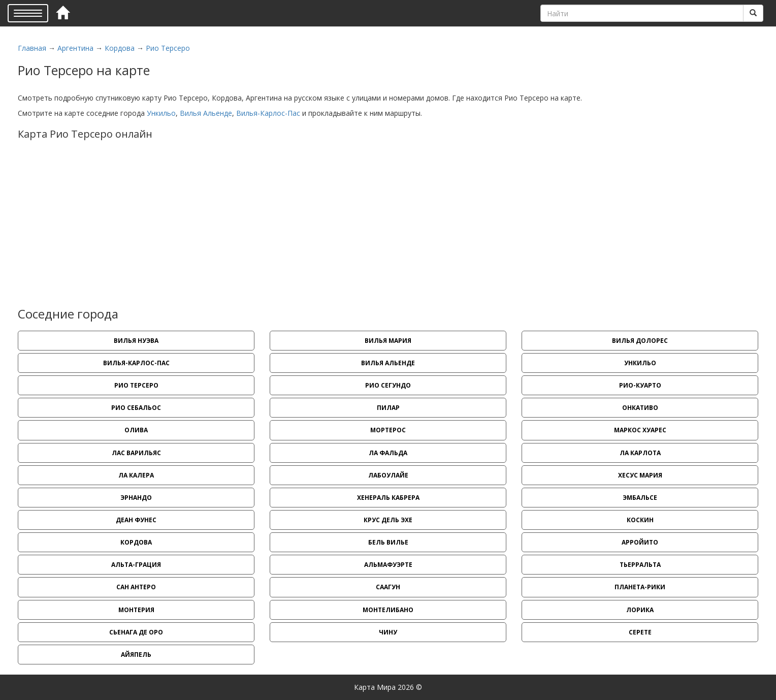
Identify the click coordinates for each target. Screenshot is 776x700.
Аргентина (75, 48)
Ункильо (161, 113)
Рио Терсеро (168, 48)
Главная (32, 48)
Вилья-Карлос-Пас (268, 113)
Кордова (120, 48)
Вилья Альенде (206, 113)
